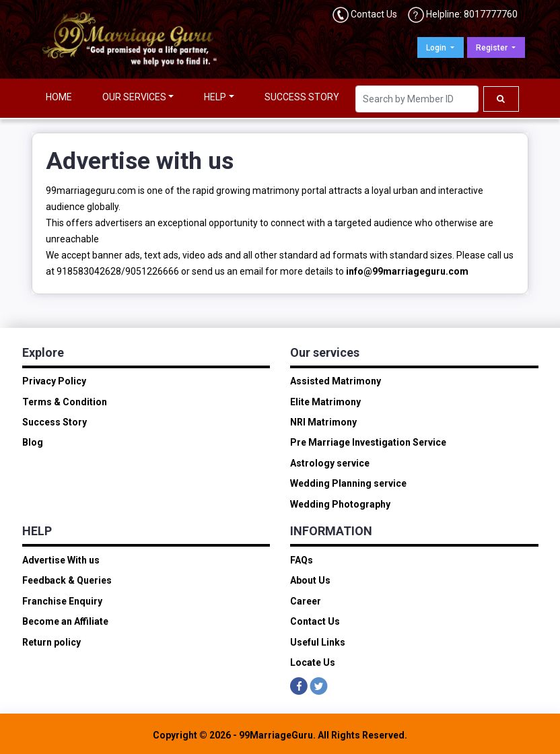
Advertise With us (61, 560)
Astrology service (330, 463)
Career (306, 601)
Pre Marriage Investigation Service (368, 442)
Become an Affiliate (65, 621)
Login (437, 48)
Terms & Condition (65, 402)
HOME (59, 97)
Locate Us (313, 662)
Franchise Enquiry (62, 601)
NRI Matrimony (323, 422)
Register (493, 48)
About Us (310, 580)
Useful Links (318, 642)
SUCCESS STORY (302, 97)
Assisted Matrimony (336, 381)
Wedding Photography (340, 504)
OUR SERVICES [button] (134, 97)
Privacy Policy (54, 381)
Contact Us (374, 14)
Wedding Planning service (348, 483)
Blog (33, 442)
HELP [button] (215, 97)
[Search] (417, 99)
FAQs (302, 560)
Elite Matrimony (325, 402)
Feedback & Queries (67, 580)
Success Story (55, 422)
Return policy (51, 642)
